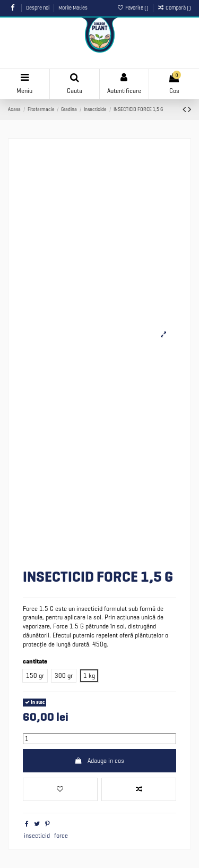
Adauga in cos (99, 760)
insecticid (37, 835)
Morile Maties (73, 8)
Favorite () (133, 8)
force (61, 835)
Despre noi (38, 8)
